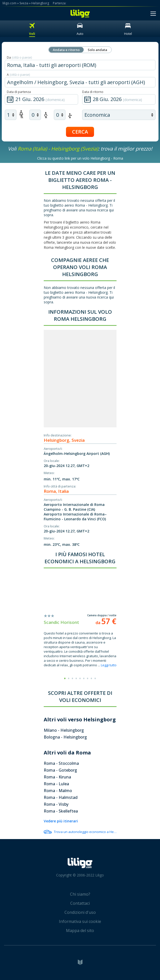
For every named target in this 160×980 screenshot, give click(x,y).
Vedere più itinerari (61, 821)
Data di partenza (19, 92)
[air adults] (11, 115)
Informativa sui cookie (80, 921)
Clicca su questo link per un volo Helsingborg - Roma (80, 158)
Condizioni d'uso (80, 912)
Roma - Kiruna (57, 777)
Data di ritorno (93, 92)
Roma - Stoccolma (61, 763)
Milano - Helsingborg (64, 730)
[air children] (35, 115)
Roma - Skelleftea (61, 811)
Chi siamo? (80, 894)
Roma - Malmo (58, 791)
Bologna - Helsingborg (65, 737)
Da (19, 57)
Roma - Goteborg (60, 770)
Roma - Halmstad (61, 797)
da (106, 623)
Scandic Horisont (61, 622)
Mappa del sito (80, 930)
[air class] (119, 115)
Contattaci (80, 903)
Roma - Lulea (56, 784)
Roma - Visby (56, 804)
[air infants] (60, 115)
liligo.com (9, 3)
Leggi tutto (109, 665)
